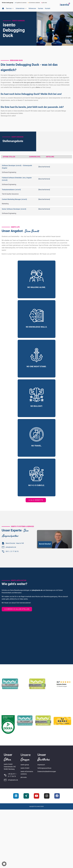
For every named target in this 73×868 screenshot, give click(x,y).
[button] (10, 8)
